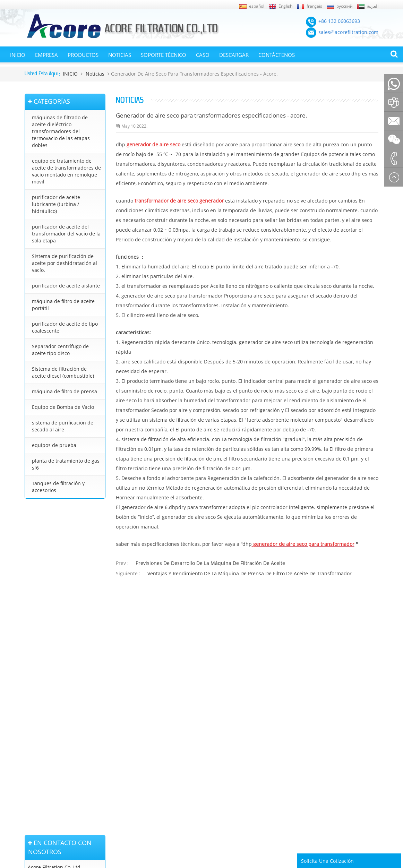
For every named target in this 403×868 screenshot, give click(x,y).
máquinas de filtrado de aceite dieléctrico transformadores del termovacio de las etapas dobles (61, 131)
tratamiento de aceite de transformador (199, 742)
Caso (203, 55)
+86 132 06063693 (59, 556)
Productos (83, 55)
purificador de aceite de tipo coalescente (65, 327)
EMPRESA (46, 55)
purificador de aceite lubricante (206, 781)
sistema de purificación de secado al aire (63, 426)
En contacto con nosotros (41, 743)
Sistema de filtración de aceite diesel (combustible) (63, 372)
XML (29, 720)
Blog (29, 756)
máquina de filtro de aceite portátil (63, 305)
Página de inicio (41, 690)
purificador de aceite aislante (66, 286)
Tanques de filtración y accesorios (58, 487)
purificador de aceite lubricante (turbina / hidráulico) (56, 204)
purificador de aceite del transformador (199, 693)
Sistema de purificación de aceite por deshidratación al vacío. (65, 263)
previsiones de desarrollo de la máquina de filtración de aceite (210, 563)
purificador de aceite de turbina (206, 772)
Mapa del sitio (39, 710)
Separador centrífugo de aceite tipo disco (60, 350)
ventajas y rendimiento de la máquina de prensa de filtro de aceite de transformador (250, 573)
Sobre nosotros (41, 730)
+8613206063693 (47, 600)
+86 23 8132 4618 (60, 615)
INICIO (18, 55)
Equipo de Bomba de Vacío (63, 407)
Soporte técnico (164, 55)
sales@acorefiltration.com (58, 578)
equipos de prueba (54, 445)
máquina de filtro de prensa (65, 391)
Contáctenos (277, 55)
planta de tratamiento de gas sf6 (66, 464)
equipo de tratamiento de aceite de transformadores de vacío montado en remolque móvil (66, 171)
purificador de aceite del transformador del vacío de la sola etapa (66, 234)
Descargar (234, 55)
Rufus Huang (354, 821)
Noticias (120, 55)
